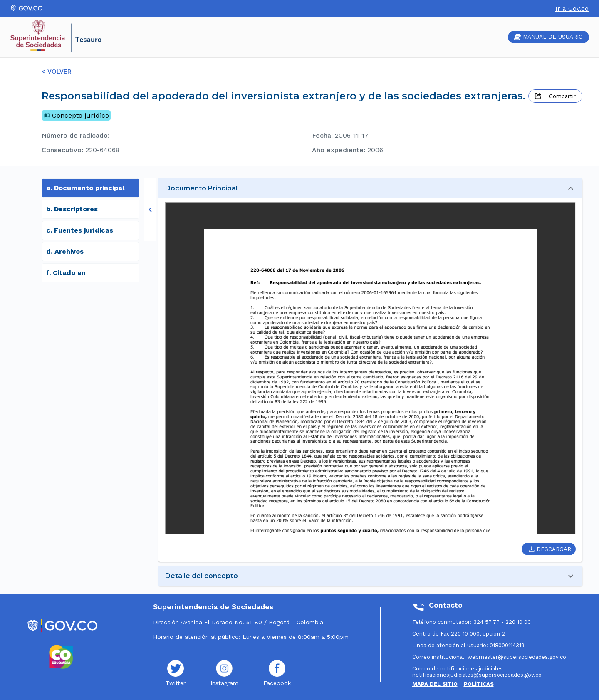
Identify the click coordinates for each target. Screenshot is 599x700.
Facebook (277, 673)
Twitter (176, 673)
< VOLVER (57, 72)
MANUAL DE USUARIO (548, 37)
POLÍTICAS (479, 684)
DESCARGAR (550, 549)
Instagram (224, 673)
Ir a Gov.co (572, 9)
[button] (370, 188)
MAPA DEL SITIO (435, 684)
